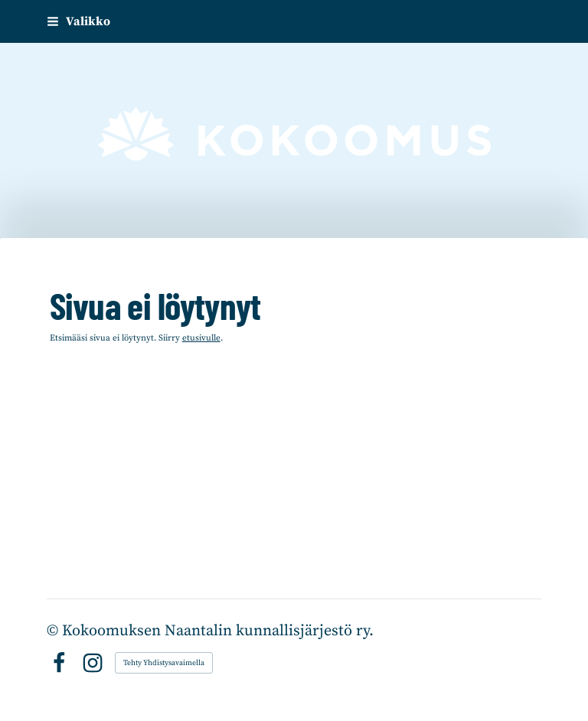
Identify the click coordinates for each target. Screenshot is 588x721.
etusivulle (201, 338)
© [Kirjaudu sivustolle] (54, 631)
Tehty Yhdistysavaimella (164, 663)
